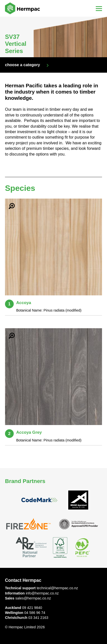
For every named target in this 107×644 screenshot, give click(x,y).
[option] (53, 37)
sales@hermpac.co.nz (33, 598)
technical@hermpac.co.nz (57, 588)
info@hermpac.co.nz (42, 593)
